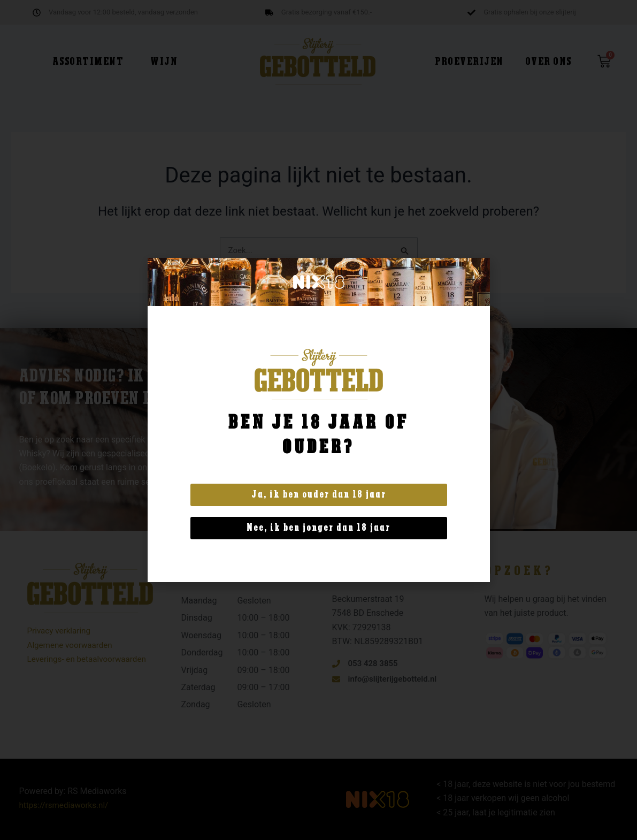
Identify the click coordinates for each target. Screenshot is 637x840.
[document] (318, 420)
